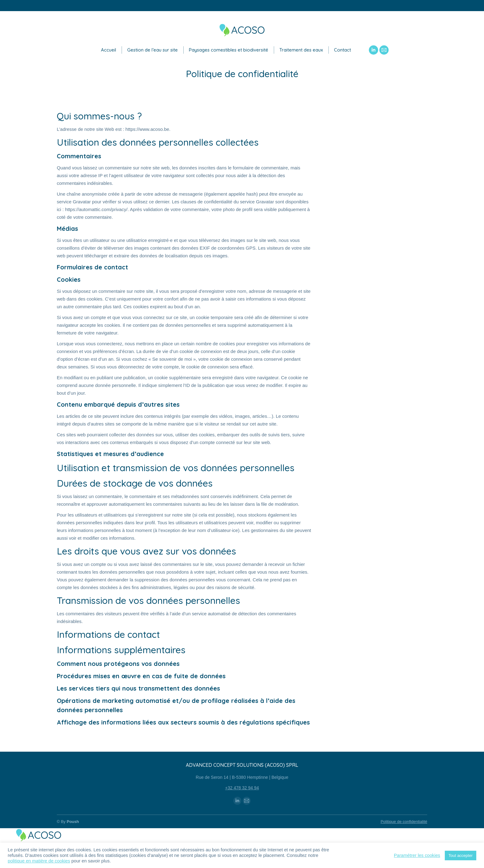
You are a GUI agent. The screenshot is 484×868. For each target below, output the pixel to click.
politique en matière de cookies (39, 861)
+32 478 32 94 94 (242, 788)
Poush (73, 822)
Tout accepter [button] (461, 856)
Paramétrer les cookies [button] (417, 855)
